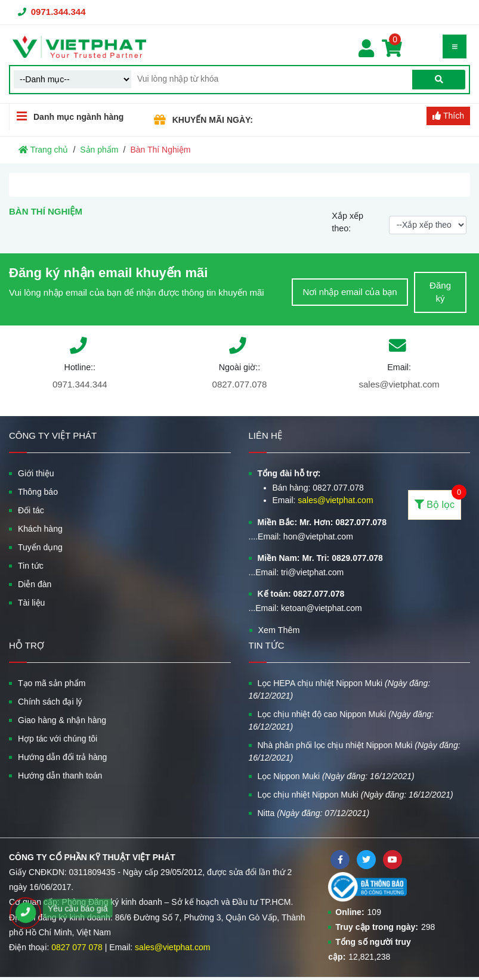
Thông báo (38, 492)
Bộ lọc (438, 500)
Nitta (314, 813)
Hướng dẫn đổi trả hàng (62, 757)
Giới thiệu (36, 473)
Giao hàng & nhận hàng (62, 720)
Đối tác (31, 510)
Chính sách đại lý (50, 702)
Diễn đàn (35, 584)
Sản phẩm (99, 150)
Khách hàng (40, 529)
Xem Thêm (279, 630)
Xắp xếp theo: (347, 222)
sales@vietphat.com (399, 384)
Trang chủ (43, 150)
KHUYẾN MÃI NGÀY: (213, 120)
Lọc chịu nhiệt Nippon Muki (356, 795)
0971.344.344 (58, 12)
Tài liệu (31, 603)
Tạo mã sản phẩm (52, 683)
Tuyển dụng (40, 547)
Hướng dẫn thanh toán (60, 776)
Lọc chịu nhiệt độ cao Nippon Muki (342, 720)
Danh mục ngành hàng (67, 117)
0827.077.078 (240, 384)
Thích (448, 116)
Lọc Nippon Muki (336, 776)
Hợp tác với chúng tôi (58, 739)
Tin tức (31, 566)
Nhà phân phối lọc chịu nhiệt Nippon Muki (355, 751)
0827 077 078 (77, 947)
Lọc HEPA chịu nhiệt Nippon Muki (340, 689)
